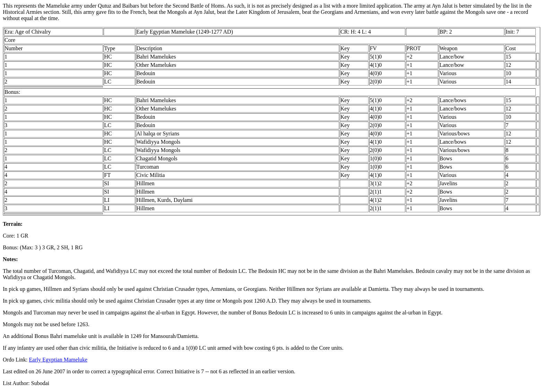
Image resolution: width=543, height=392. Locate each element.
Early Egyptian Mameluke (58, 360)
